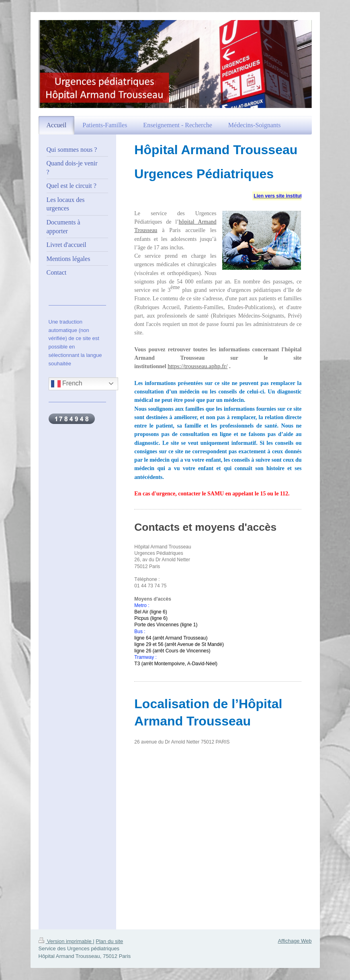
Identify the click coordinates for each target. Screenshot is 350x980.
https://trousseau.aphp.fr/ (198, 366)
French (67, 384)
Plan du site (109, 941)
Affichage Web (295, 941)
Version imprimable (66, 941)
